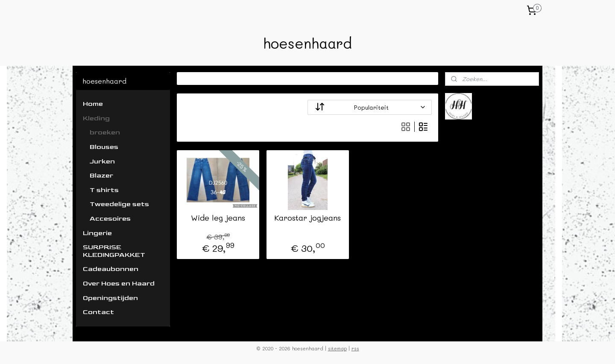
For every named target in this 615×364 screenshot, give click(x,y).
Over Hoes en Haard (119, 284)
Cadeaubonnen (111, 269)
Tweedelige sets (119, 204)
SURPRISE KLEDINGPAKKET (114, 251)
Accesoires (110, 219)
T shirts (104, 190)
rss (355, 348)
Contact (98, 312)
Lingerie (97, 233)
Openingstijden (110, 298)
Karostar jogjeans (307, 218)
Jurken (102, 162)
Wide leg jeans (218, 218)
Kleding (96, 118)
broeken (105, 132)
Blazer (101, 176)
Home (93, 104)
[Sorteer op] (370, 107)
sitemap (337, 348)
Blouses (104, 147)
